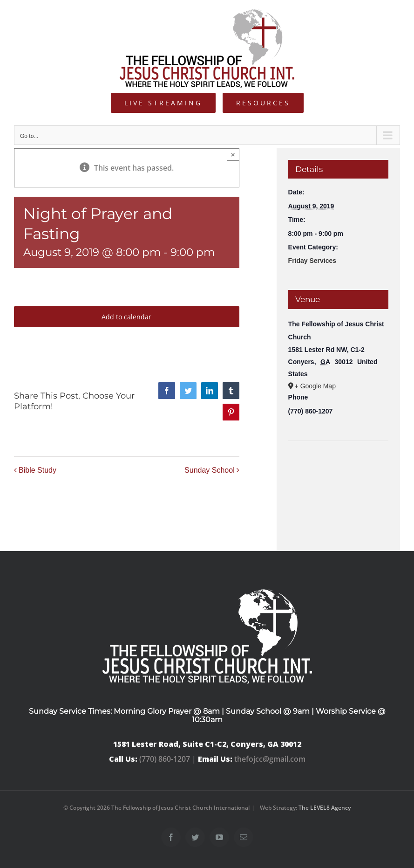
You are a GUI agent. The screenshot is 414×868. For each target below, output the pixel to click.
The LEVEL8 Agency (325, 808)
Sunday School (210, 470)
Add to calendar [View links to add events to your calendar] (126, 317)
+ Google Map (315, 386)
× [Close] (233, 155)
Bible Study (37, 470)
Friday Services (312, 261)
